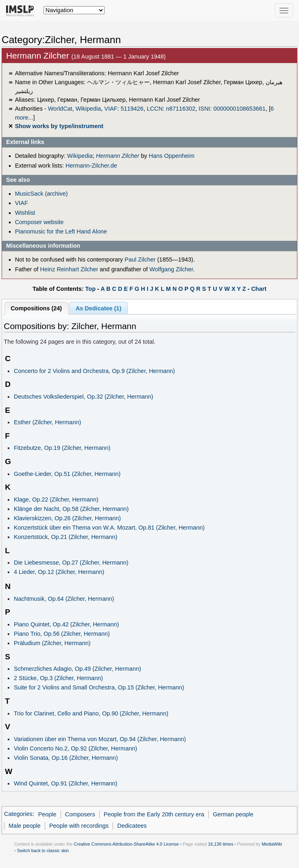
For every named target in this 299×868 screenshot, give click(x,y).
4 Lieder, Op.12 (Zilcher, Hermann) (59, 572)
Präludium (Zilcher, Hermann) (52, 643)
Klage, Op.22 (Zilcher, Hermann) (56, 499)
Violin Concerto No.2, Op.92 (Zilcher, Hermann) (75, 748)
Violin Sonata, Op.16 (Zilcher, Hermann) (66, 758)
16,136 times (220, 844)
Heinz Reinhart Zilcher (69, 269)
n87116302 (181, 109)
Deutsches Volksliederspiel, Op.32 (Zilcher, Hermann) (84, 397)
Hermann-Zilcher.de (91, 166)
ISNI (204, 109)
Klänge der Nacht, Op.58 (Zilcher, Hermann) (71, 509)
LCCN (155, 109)
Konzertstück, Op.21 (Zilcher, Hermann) (65, 537)
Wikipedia (88, 109)
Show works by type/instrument (59, 126)
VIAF (111, 109)
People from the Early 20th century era (154, 814)
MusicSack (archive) (41, 194)
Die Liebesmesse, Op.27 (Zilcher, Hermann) (71, 563)
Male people (25, 826)
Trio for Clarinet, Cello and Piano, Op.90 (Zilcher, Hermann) (91, 713)
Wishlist (25, 213)
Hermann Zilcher (118, 156)
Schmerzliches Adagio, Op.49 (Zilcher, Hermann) (77, 669)
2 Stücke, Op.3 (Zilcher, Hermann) (58, 678)
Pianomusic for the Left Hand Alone (61, 231)
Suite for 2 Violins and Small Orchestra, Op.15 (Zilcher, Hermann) (99, 687)
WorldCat (60, 109)
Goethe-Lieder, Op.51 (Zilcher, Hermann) (67, 474)
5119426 (132, 109)
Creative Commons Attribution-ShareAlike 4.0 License (126, 844)
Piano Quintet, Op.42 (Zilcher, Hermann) (66, 624)
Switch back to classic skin (43, 851)
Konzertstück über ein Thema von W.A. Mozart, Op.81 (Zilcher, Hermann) (109, 528)
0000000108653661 (239, 109)
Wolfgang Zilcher (171, 269)
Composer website (39, 222)
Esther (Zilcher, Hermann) (47, 422)
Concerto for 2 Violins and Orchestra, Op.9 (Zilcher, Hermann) (94, 371)
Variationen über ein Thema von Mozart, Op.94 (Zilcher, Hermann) (100, 739)
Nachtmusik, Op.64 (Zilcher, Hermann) (64, 599)
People (47, 814)
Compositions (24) (36, 308)
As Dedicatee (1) (98, 308)
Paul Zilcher (140, 260)
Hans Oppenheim (172, 156)
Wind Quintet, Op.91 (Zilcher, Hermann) (65, 783)
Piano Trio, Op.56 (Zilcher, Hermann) (62, 634)
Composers (80, 814)
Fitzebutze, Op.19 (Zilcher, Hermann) (62, 448)
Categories (18, 814)
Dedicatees (132, 826)
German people (233, 814)
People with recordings (79, 826)
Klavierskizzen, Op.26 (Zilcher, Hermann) (67, 518)
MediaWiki (272, 844)
